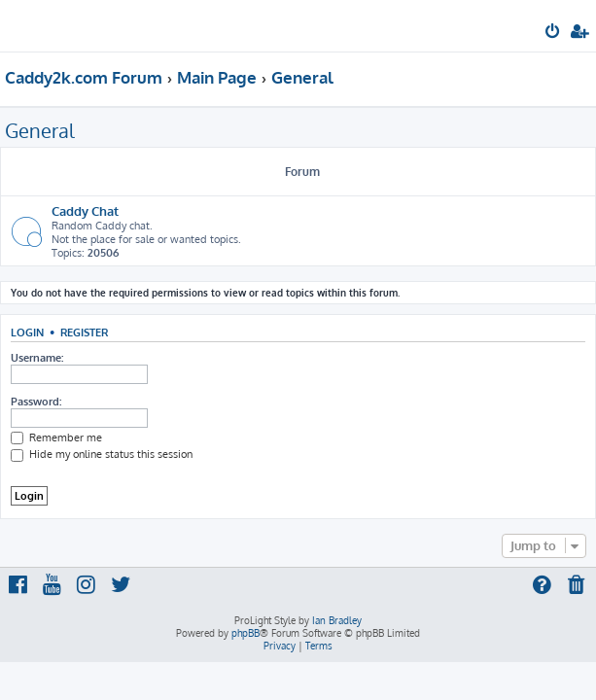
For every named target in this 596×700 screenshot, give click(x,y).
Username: (37, 358)
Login (27, 332)
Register (84, 332)
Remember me (56, 437)
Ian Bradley (337, 620)
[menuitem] (554, 33)
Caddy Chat (85, 210)
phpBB (245, 633)
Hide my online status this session (102, 454)
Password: (36, 402)
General (40, 130)
